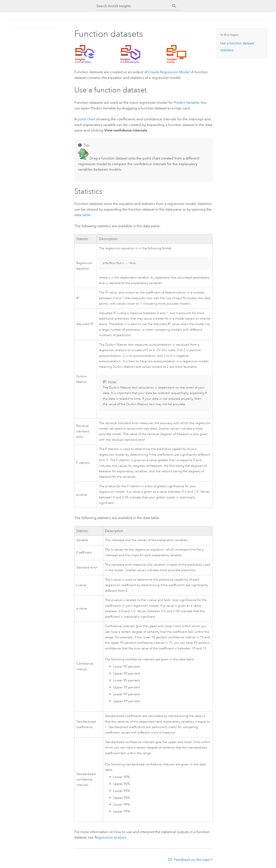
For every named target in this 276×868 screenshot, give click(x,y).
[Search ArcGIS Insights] (134, 6)
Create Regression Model (169, 72)
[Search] (174, 6)
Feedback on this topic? (193, 860)
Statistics (227, 50)
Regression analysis (110, 837)
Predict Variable (186, 102)
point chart (86, 119)
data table (82, 215)
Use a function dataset (237, 43)
